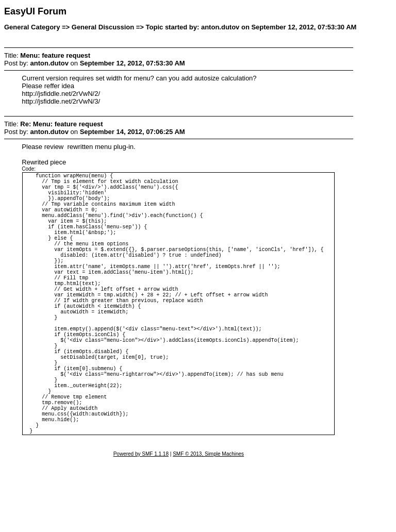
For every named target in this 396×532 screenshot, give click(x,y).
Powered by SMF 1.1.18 (141, 525)
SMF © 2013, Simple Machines (208, 525)
